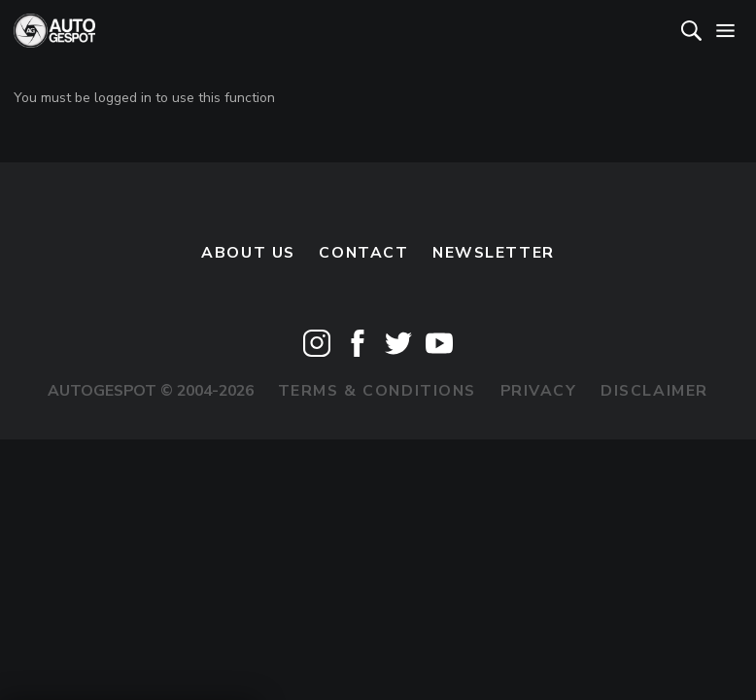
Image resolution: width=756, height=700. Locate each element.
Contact (363, 253)
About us (248, 253)
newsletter (494, 253)
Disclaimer (654, 391)
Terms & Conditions (377, 391)
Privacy (539, 391)
